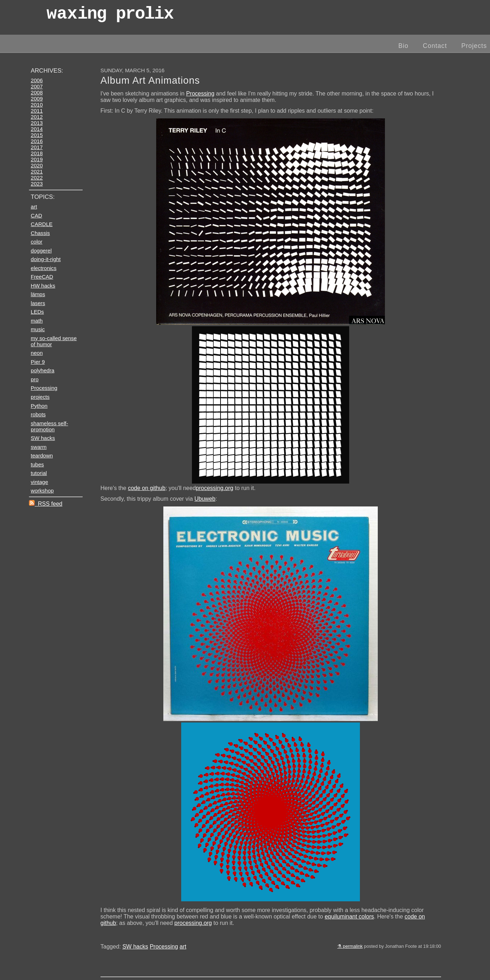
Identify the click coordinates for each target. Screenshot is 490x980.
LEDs (37, 312)
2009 (37, 99)
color (37, 242)
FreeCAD (42, 277)
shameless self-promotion (49, 426)
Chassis (40, 233)
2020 (37, 165)
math (37, 321)
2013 (37, 123)
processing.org (215, 488)
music (38, 329)
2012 (37, 117)
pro (35, 379)
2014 (37, 129)
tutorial (39, 473)
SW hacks (135, 947)
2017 (37, 147)
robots (38, 414)
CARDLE (42, 224)
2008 (37, 92)
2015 (37, 135)
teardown (42, 455)
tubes (37, 464)
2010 (37, 105)
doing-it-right (46, 259)
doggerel (41, 251)
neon (37, 353)
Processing (200, 94)
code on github (147, 488)
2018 (37, 153)
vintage (39, 482)
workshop (42, 491)
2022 (37, 178)
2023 (37, 184)
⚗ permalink (350, 946)
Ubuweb (205, 499)
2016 (37, 141)
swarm (39, 447)
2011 (37, 111)
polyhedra (43, 370)
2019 (37, 159)
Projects (474, 46)
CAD (36, 215)
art (183, 947)
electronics (44, 268)
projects (40, 397)
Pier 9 (38, 362)
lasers (38, 303)
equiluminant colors (349, 917)
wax (110, 16)
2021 (37, 171)
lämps (38, 294)
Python (39, 406)
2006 (37, 80)
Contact (435, 46)
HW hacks (43, 286)
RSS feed (46, 504)
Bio (403, 46)
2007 (37, 86)
